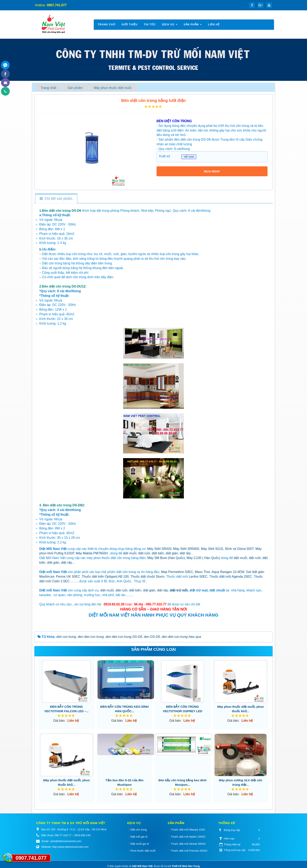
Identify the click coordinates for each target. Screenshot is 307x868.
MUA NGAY (212, 171)
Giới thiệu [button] (130, 24)
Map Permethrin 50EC (177, 572)
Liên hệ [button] (214, 24)
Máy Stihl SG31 (212, 549)
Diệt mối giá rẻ (139, 837)
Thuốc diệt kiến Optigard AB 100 (105, 577)
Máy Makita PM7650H (92, 553)
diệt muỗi (130, 553)
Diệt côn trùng (139, 830)
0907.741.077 (31, 858)
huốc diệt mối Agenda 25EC (232, 577)
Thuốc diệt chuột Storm (147, 577)
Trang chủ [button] (107, 24)
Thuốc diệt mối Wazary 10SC (188, 830)
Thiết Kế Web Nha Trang (186, 866)
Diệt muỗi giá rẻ (140, 844)
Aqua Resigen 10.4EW (228, 572)
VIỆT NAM (189, 157)
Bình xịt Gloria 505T (239, 549)
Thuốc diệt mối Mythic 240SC (188, 837)
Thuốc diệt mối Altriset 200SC (188, 844)
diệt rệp (185, 553)
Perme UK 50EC (68, 577)
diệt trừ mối (179, 590)
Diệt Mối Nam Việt (142, 866)
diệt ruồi (144, 553)
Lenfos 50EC (198, 577)
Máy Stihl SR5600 (186, 549)
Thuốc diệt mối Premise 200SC (189, 851)
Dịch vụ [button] (170, 26)
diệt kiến (158, 553)
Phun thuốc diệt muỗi (143, 851)
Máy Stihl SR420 (159, 549)
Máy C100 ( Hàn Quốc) (204, 558)
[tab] (56, 199)
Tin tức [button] (150, 24)
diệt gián (172, 553)
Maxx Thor (202, 572)
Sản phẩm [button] (193, 26)
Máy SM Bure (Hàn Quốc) (166, 558)
